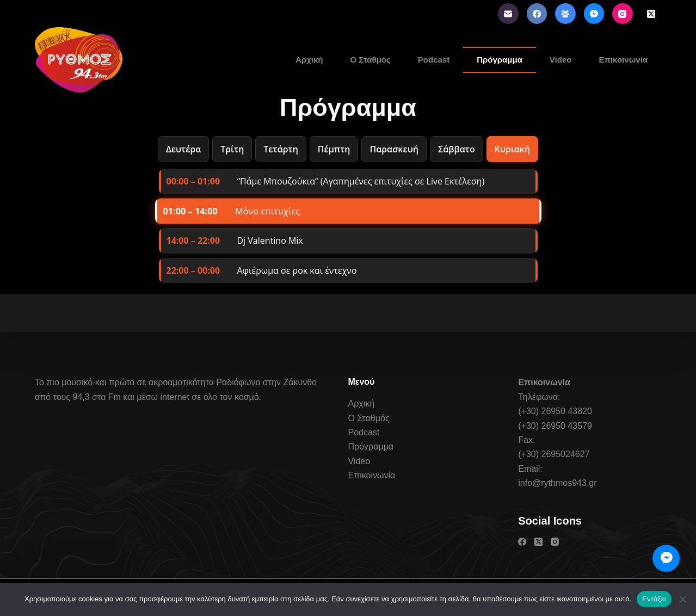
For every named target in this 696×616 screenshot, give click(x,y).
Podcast (434, 60)
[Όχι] (682, 599)
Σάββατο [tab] (457, 149)
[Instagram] (623, 14)
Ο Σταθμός (370, 60)
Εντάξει (654, 599)
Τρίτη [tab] (232, 149)
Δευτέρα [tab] (183, 149)
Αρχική (309, 60)
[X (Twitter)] (651, 14)
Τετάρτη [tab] (281, 149)
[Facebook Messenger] (594, 14)
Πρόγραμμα (500, 60)
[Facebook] (537, 14)
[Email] (508, 14)
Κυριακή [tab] (512, 149)
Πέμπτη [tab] (334, 149)
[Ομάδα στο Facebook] (565, 14)
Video (561, 60)
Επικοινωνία (623, 60)
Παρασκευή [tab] (394, 149)
